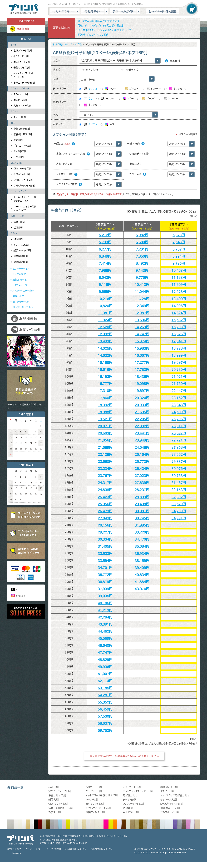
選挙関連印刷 (21, 256)
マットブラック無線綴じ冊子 (175, 795)
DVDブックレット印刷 (24, 186)
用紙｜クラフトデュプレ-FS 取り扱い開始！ (100, 26)
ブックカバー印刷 (22, 146)
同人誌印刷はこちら (23, 307)
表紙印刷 (18, 140)
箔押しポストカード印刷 (98, 808)
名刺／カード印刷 (23, 51)
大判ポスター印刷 (23, 106)
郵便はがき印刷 (22, 68)
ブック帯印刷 (20, 151)
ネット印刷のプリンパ (62, 44)
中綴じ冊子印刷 (22, 129)
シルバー (154, 89)
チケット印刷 (20, 117)
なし (88, 99)
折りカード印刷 (21, 56)
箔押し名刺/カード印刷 (61, 808)
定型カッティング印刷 (24, 83)
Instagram (20, 596)
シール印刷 (92, 800)
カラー (111, 89)
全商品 (79, 44)
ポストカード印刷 (22, 62)
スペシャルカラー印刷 (23, 291)
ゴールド (131, 89)
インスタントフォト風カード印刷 (23, 75)
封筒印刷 (18, 239)
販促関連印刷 (21, 262)
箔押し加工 (18, 296)
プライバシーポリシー (34, 849)
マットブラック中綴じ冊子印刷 (102, 795)
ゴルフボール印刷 (170, 812)
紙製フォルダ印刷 (22, 250)
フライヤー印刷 (21, 94)
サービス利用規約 (53, 849)
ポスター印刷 (20, 100)
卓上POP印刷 (131, 812)
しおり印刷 (19, 157)
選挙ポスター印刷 (170, 808)
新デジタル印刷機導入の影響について (98, 21)
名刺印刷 (53, 787)
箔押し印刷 (19, 222)
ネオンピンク (178, 89)
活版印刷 (18, 228)
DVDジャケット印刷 (23, 180)
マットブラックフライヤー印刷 (138, 791)
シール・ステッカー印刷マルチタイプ (25, 208)
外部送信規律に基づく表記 (101, 849)
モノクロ (90, 89)
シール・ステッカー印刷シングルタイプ (25, 199)
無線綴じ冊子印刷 (23, 134)
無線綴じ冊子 (130, 795)
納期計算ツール (21, 302)
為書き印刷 (55, 812)
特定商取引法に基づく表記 (75, 849)
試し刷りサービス (21, 269)
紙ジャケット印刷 (22, 174)
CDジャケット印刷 (23, 169)
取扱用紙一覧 (20, 280)
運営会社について (14, 849)
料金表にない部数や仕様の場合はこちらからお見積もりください (124, 756)
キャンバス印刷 (21, 245)
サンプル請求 (19, 274)
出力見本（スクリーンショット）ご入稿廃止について (104, 30)
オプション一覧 (20, 285)
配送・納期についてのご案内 (93, 35)
